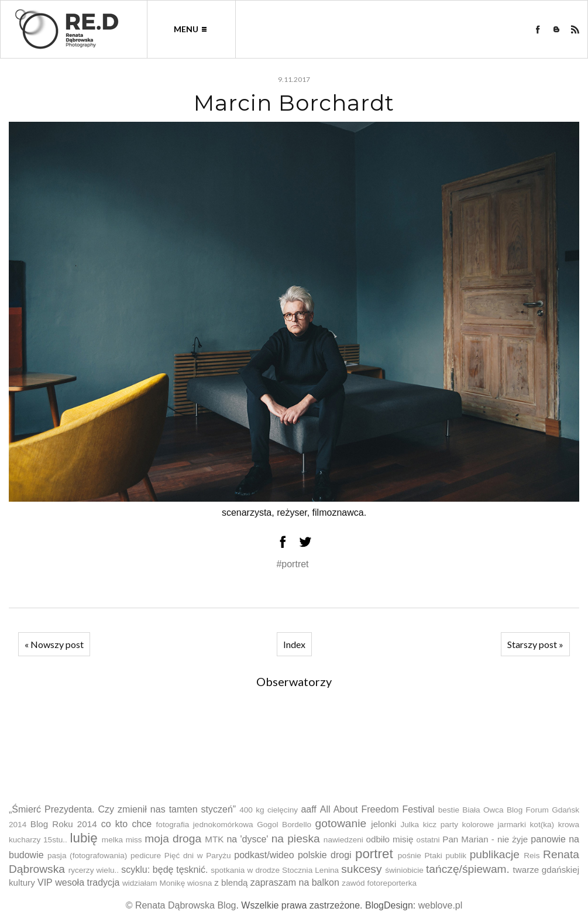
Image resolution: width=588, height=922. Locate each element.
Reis (532, 856)
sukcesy (361, 869)
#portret (292, 564)
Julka (410, 825)
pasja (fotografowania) (87, 856)
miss (134, 840)
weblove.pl (441, 905)
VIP (45, 882)
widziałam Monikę (154, 883)
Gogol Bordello (284, 825)
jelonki (384, 824)
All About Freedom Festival (377, 809)
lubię (83, 838)
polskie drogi (325, 855)
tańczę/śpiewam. (468, 869)
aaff (308, 809)
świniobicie (404, 870)
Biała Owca (483, 810)
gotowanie (341, 823)
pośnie (410, 856)
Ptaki (434, 856)
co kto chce (127, 824)
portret (374, 854)
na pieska (296, 839)
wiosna (200, 883)
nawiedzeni (343, 840)
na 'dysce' (247, 839)
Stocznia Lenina (310, 870)
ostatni (428, 840)
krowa (569, 825)
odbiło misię (389, 839)
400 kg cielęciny (269, 810)
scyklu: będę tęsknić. (164, 870)
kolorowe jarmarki (494, 825)
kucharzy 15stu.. (38, 840)
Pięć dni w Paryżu (198, 856)
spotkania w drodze (245, 870)
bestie (449, 810)
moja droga (173, 839)
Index (294, 644)
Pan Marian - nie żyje (485, 839)
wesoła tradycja (87, 882)
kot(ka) (542, 825)
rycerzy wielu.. (94, 870)
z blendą (231, 882)
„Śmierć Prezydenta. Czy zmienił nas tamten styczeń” (122, 809)
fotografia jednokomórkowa (205, 825)
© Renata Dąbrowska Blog (181, 905)
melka (112, 840)
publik (456, 856)
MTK (214, 839)
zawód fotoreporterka (379, 883)
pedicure (146, 856)
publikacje (495, 854)
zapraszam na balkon (295, 882)
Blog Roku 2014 (64, 824)
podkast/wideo (264, 855)
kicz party (441, 825)
